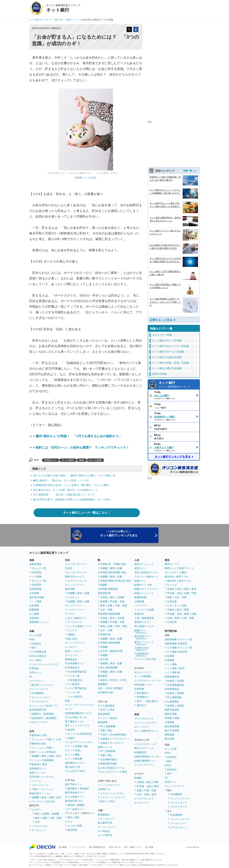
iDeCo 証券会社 (38, 656)
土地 (58, 739)
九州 (58, 756)
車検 (67, 701)
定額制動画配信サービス (78, 713)
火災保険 (34, 593)
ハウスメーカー (40, 826)
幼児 (103, 710)
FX (31, 677)
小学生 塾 (103, 659)
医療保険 (34, 610)
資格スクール (105, 747)
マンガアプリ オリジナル (79, 742)
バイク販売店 (72, 684)
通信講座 (103, 722)
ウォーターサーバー (76, 564)
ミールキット (72, 597)
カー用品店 (104, 831)
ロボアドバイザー (39, 722)
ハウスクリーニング (76, 581)
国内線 (71, 805)
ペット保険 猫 (172, 672)
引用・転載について (133, 847)
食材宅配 (70, 589)
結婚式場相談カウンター (148, 756)
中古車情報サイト (75, 663)
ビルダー (36, 810)
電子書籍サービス (75, 722)
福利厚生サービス (75, 763)
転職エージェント (144, 593)
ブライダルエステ (144, 719)
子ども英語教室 (106, 706)
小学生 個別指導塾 (108, 668)
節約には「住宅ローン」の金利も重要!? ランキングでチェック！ (82, 447)
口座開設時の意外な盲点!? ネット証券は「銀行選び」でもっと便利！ (72, 485)
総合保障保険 (172, 726)
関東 (156, 782)
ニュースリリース (78, 847)
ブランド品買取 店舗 (76, 746)
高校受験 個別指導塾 (109, 614)
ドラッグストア (106, 819)
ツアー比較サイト (75, 809)
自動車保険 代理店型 (176, 644)
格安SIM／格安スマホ (176, 577)
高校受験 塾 (104, 593)
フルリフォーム (40, 785)
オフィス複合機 (73, 759)
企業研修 (139, 689)
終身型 (171, 681)
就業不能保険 (172, 710)
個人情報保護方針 (97, 847)
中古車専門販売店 (77, 672)
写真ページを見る (87, 178)
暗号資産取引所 (38, 710)
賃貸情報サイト (38, 768)
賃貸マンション (38, 773)
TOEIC (104, 735)
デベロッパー (39, 830)
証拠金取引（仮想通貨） (45, 718)
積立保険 (169, 739)
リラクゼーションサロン (111, 793)
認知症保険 (171, 714)
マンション (38, 739)
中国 (194, 593)
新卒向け (142, 705)
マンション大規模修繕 (41, 760)
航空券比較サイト (75, 792)
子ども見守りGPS (75, 771)
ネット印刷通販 (143, 676)
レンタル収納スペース (80, 626)
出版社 (71, 738)
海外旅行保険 (37, 597)
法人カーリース (143, 672)
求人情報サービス (144, 626)
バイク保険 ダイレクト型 (178, 648)
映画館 (138, 778)
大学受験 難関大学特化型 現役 (114, 581)
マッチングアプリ (144, 765)
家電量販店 (104, 815)
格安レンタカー (73, 651)
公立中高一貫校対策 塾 (110, 651)
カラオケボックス (144, 799)
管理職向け (143, 697)
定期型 (180, 681)
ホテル (69, 822)
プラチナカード (179, 807)
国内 (70, 817)
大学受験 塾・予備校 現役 (112, 564)
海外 (77, 817)
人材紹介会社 (142, 649)
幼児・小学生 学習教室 (110, 688)
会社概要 (63, 847)
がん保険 (34, 614)
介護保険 (169, 722)
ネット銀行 (68, 460)
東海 (44, 756)
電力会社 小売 (73, 767)
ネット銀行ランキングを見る (173, 457)
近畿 (51, 756)
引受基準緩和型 (176, 685)
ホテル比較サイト (75, 797)
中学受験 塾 (104, 635)
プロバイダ (171, 585)
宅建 (103, 730)
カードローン (37, 681)
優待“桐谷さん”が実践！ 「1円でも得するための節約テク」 (79, 436)
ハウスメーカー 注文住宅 (42, 801)
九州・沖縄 (106, 610)
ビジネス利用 (75, 826)
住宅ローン (51, 460)
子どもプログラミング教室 (112, 772)
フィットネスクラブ (109, 785)
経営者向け (143, 693)
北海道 (104, 597)
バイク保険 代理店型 (176, 652)
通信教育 (103, 676)
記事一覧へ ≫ (190, 171)
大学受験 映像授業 (108, 589)
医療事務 (111, 726)
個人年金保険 (172, 730)
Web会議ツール (143, 685)
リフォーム (35, 781)
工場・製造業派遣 (144, 618)
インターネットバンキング (44, 664)
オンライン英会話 (107, 718)
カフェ (69, 709)
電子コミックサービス (77, 726)
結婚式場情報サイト (145, 761)
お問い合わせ (115, 847)
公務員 (104, 743)
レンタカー (71, 647)
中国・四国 (55, 818)
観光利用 (72, 830)
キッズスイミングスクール (111, 797)
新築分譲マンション (40, 793)
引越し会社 (71, 639)
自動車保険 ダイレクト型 (178, 639)
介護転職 (139, 601)
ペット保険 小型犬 (175, 668)
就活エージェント (144, 564)
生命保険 (34, 605)
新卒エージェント (144, 643)
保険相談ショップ (39, 622)
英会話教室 (104, 714)
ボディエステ (142, 727)
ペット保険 (35, 601)
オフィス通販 (72, 755)
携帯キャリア (172, 564)
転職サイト (140, 581)
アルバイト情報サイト (146, 577)
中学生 (114, 680)
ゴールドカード (40, 701)
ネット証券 (95, 460)
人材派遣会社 (142, 654)
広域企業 (172, 601)
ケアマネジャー (121, 739)
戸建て (50, 739)
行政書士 (105, 739)
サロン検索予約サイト (146, 731)
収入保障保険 (174, 697)
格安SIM (172, 581)
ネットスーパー (73, 605)
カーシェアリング (75, 643)
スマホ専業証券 (38, 652)
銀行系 (35, 685)
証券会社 (36, 644)
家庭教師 (103, 684)
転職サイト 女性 (143, 585)
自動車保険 (35, 564)
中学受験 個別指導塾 (109, 643)
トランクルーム (73, 622)
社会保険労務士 (119, 735)
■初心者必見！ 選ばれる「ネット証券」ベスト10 (61, 480)
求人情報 (149, 847)
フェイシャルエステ (145, 723)
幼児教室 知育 (105, 692)
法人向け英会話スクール (111, 768)
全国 (154, 794)
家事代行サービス (75, 577)
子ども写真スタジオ (76, 717)
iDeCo (168, 765)
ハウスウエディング (145, 744)
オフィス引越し (73, 750)
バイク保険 (35, 577)
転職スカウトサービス (146, 589)
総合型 (71, 730)
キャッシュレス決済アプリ (44, 706)
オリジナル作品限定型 (80, 734)
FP (102, 726)
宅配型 (71, 635)
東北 (37, 814)
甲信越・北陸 (117, 601)
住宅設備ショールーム (41, 777)
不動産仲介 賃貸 (38, 764)
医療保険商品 (172, 677)
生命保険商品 (172, 689)
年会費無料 (38, 693)
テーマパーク (142, 803)
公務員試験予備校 (107, 764)
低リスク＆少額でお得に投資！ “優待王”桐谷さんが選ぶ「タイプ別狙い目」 (75, 475)
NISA (32, 639)
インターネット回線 (176, 605)
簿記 (110, 730)
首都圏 (35, 756)
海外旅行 (84, 788)
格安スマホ (185, 581)
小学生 (123, 680)
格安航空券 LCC (74, 801)
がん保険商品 (172, 701)
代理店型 (36, 572)
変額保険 (169, 735)
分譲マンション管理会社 (43, 752)
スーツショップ (106, 827)
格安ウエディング (144, 748)
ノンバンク (47, 685)
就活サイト (140, 568)
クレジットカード (39, 689)
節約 (82, 460)
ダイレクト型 (39, 568)
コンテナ (72, 630)
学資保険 (34, 618)
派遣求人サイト (143, 622)
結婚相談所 (140, 752)
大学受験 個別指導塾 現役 (112, 572)
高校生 (104, 680)
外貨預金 (34, 668)
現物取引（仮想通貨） (44, 714)
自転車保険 (35, 589)
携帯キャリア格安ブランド (179, 568)
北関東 (46, 814)
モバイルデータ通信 (176, 572)
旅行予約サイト (73, 784)
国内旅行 (72, 788)
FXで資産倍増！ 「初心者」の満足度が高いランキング (64, 495)
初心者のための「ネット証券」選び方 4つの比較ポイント (66, 490)
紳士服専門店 (105, 823)
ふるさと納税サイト (76, 618)
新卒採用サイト (143, 637)
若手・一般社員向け (148, 701)
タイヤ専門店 (105, 835)
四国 (169, 597)
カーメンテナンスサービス (80, 705)
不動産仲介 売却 (38, 735)
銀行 (34, 648)
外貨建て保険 (172, 718)
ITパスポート (117, 743)
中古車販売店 (72, 668)
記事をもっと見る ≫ (163, 320)
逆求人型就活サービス (146, 572)
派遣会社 (139, 614)
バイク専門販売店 (77, 688)
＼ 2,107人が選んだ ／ (119, 534)
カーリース (71, 655)
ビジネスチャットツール (148, 680)
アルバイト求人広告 (145, 659)
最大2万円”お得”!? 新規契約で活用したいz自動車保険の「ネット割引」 (73, 500)
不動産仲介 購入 (38, 744)
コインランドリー (75, 585)
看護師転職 (140, 597)
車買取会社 (71, 659)
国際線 (81, 805)
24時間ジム (104, 789)
